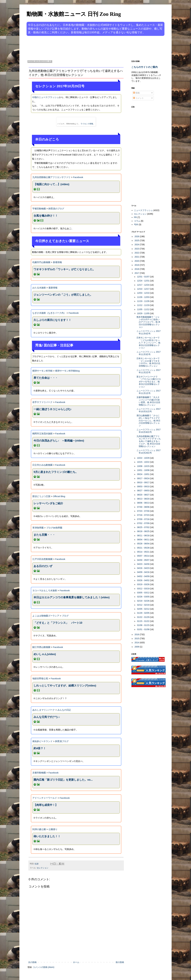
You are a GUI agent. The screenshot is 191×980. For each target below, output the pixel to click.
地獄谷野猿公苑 (40, 678)
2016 (137, 634)
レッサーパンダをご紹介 (48, 503)
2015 (137, 638)
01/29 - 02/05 (143, 613)
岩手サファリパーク (42, 402)
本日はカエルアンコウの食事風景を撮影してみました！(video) (72, 597)
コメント (138, 98)
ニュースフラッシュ (143, 210)
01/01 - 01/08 (143, 629)
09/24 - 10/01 (143, 474)
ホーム (76, 962)
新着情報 (57, 262)
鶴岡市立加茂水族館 (42, 434)
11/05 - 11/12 (143, 309)
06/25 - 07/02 (143, 527)
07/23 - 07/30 (143, 511)
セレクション (43, 868)
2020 (137, 261)
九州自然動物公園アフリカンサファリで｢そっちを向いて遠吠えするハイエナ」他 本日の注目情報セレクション (149, 441)
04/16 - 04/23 (143, 568)
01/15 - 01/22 (143, 621)
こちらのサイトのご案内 (144, 67)
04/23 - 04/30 (143, 564)
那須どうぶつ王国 (41, 496)
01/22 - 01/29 (143, 617)
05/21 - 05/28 (143, 548)
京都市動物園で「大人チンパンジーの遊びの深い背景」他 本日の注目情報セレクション (148, 401)
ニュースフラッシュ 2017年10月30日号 (149, 431)
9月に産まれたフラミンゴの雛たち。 (56, 472)
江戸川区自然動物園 (42, 559)
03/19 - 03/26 (143, 584)
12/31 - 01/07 (143, 277)
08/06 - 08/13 (143, 503)
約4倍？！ (40, 748)
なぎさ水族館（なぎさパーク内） (49, 313)
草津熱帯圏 (38, 528)
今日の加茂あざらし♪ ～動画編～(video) (59, 441)
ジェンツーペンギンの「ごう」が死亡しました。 (63, 295)
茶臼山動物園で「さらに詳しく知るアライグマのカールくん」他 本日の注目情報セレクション (148, 421)
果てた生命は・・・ (46, 378)
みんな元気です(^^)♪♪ (47, 717)
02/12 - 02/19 (143, 605)
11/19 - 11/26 (143, 301)
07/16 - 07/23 (143, 515)
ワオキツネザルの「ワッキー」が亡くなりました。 (64, 269)
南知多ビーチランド (42, 741)
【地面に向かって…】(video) (51, 184)
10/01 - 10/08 (143, 470)
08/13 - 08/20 (143, 499)
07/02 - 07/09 (143, 523)
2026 (137, 236)
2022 (137, 253)
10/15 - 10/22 (143, 462)
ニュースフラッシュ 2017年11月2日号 (149, 371)
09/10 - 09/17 (143, 482)
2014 (137, 643)
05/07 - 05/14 (143, 556)
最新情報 (53, 288)
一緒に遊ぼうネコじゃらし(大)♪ (53, 409)
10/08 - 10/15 (143, 466)
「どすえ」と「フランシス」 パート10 (58, 623)
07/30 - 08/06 (143, 507)
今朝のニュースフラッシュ (46, 97)
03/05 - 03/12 (143, 593)
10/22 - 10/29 (143, 458)
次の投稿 (32, 962)
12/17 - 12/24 (143, 285)
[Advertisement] (84, 48)
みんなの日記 (64, 710)
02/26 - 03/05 (143, 597)
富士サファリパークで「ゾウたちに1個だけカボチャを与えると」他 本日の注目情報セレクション (149, 382)
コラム (137, 221)
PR (135, 217)
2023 (137, 249)
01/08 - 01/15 (143, 625)
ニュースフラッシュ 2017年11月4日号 (149, 332)
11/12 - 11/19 (143, 305)
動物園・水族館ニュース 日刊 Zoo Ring (74, 14)
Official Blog (59, 496)
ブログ (65, 616)
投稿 (136, 93)
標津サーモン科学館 (42, 371)
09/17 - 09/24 (143, 478)
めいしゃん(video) (45, 654)
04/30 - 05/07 (143, 560)
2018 (137, 269)
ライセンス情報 (87, 124)
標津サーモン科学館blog (67, 371)
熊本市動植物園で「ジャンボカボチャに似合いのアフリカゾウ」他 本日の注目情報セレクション (148, 322)
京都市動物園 (39, 773)
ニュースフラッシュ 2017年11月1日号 (149, 392)
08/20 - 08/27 (143, 495)
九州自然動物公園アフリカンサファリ (51, 177)
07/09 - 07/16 (143, 519)
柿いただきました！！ (47, 836)
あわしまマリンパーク (44, 710)
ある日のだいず (43, 566)
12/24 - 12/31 (143, 281)
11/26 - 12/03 (143, 297)
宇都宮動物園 (39, 209)
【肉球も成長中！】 (46, 805)
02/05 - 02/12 (143, 609)
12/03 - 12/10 (143, 293)
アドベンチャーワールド (45, 798)
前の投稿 (120, 962)
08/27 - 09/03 (143, 491)
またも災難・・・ (44, 535)
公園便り (53, 829)
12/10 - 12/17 (143, 289)
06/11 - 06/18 (143, 536)
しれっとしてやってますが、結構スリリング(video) (65, 686)
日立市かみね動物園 (42, 465)
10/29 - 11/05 (143, 313)
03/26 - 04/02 (143, 580)
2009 (137, 647)
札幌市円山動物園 (41, 262)
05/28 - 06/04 (143, 544)
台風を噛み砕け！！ (46, 216)
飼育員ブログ (62, 741)
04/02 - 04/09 (143, 576)
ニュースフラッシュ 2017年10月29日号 (149, 452)
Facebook (78, 177)
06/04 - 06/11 (143, 540)
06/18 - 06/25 (143, 531)
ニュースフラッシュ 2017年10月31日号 (149, 410)
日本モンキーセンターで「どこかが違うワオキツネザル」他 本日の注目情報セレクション (148, 362)
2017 (137, 273)
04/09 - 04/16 (143, 572)
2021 (137, 257)
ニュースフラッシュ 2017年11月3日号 (149, 353)
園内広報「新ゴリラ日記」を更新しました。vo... (63, 780)
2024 (137, 245)
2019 (137, 265)
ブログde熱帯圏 (54, 528)
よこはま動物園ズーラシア (46, 616)
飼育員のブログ (56, 209)
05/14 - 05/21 (143, 552)
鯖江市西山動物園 (41, 647)
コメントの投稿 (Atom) (44, 967)
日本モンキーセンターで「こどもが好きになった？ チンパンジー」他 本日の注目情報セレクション (148, 343)
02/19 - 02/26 (143, 601)
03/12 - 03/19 (143, 589)
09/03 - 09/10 (143, 486)
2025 (137, 240)
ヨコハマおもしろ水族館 (45, 590)
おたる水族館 (39, 288)
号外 (136, 224)
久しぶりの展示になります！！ (52, 320)
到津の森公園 (39, 829)
